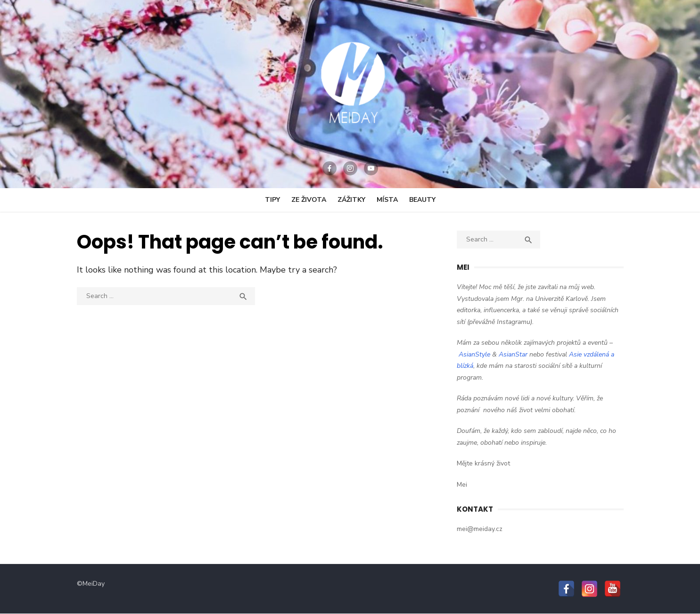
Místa (387, 200)
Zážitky (351, 200)
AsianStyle (474, 354)
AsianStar (513, 354)
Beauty (422, 200)
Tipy (272, 200)
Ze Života (309, 200)
